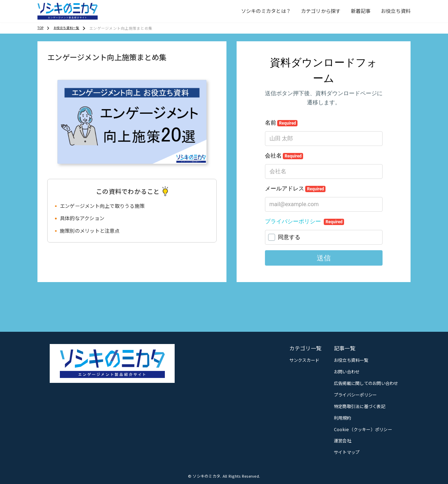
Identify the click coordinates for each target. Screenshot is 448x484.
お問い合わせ (347, 372)
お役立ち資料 (396, 11)
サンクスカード (304, 360)
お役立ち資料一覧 (351, 360)
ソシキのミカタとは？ (266, 11)
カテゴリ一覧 (306, 348)
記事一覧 (345, 348)
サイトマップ (347, 452)
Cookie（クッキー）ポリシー (363, 429)
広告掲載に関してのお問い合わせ (366, 383)
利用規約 (342, 418)
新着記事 (361, 11)
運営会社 (342, 441)
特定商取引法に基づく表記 (360, 406)
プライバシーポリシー (355, 395)
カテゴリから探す (321, 11)
